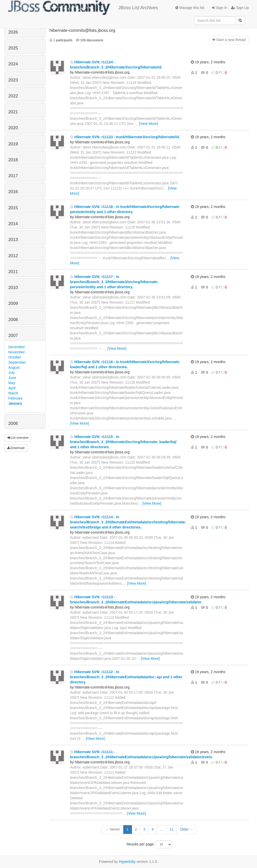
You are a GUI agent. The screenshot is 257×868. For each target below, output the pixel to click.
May (12, 383)
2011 (13, 272)
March (13, 393)
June (12, 378)
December (17, 347)
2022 (13, 96)
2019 (13, 144)
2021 (13, 112)
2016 (13, 192)
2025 (13, 48)
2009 (13, 303)
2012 (13, 256)
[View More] (148, 124)
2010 (13, 288)
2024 (13, 64)
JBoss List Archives (83, 8)
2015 (13, 208)
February (16, 398)
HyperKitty (127, 862)
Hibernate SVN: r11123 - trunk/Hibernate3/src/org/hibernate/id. (125, 137)
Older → (187, 829)
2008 (13, 320)
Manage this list (190, 8)
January (15, 403)
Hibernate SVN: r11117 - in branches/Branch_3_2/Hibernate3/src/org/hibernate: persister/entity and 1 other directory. (114, 282)
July (12, 373)
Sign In (219, 8)
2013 (13, 240)
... (162, 829)
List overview (18, 438)
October (15, 357)
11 (172, 829)
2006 (13, 423)
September (17, 362)
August (14, 367)
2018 (13, 160)
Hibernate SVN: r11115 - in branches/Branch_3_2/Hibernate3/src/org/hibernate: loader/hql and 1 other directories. (123, 442)
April (12, 388)
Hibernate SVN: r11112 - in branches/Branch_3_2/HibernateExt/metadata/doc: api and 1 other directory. (126, 677)
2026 (13, 32)
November (17, 352)
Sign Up (240, 8)
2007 (13, 336)
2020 (13, 128)
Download (16, 448)
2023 (13, 80)
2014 (13, 224)
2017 (13, 176)
